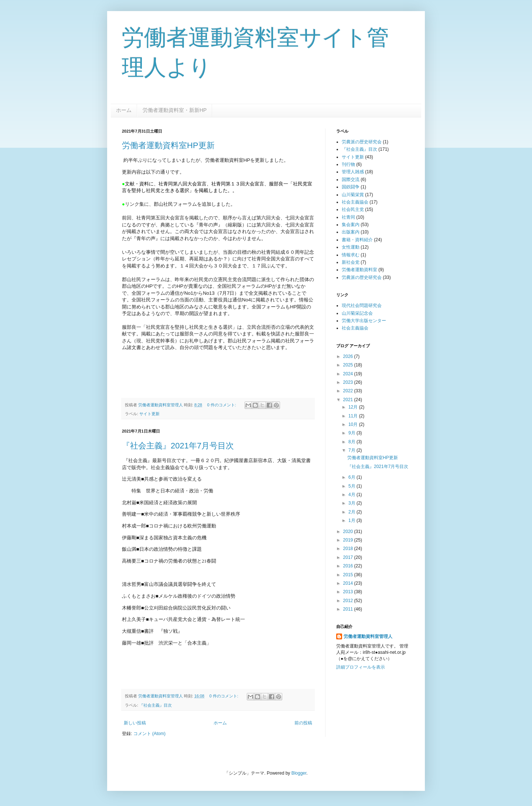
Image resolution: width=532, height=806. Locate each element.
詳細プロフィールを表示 (361, 667)
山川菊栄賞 (353, 195)
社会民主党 (353, 209)
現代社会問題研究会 (362, 305)
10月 (354, 424)
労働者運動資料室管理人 (368, 636)
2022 (349, 391)
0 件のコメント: (222, 405)
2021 (349, 400)
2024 (349, 374)
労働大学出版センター (364, 321)
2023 (349, 382)
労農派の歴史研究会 (362, 142)
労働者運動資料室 (359, 270)
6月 (352, 477)
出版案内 (351, 232)
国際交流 (351, 180)
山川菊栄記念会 (357, 313)
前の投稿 (303, 723)
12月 (354, 407)
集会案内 (351, 225)
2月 (352, 512)
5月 (352, 486)
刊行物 (348, 164)
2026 (349, 356)
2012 (349, 601)
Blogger (299, 773)
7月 (352, 450)
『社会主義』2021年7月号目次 (178, 446)
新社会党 (351, 262)
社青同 (348, 217)
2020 (349, 532)
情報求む (351, 255)
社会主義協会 (355, 202)
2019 (349, 540)
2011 (349, 609)
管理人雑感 (353, 172)
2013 (349, 592)
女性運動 (351, 247)
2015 (349, 575)
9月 (352, 433)
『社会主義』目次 (156, 705)
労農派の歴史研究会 (362, 277)
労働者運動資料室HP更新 (168, 145)
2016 (349, 566)
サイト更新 (149, 414)
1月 (352, 520)
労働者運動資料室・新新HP (175, 110)
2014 (349, 583)
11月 (354, 416)
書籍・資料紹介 (357, 240)
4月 (352, 495)
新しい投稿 (135, 723)
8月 (352, 442)
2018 (349, 549)
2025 (349, 365)
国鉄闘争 (351, 187)
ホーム (124, 110)
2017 (349, 557)
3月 (352, 503)
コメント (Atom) (149, 734)
